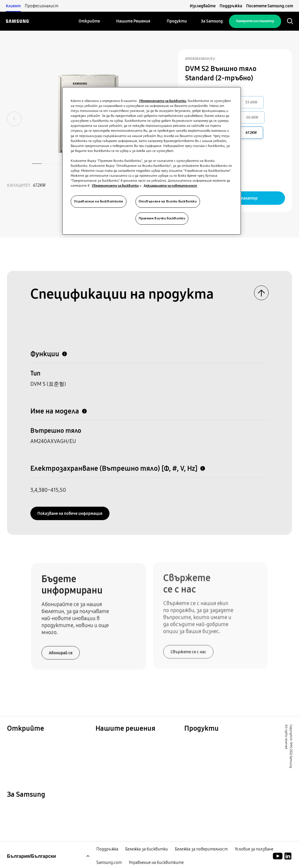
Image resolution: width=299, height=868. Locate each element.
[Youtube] (279, 857)
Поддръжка (231, 6)
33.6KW (251, 102)
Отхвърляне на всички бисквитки (168, 201)
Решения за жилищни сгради (42, 741)
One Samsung (23, 763)
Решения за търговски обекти (45, 748)
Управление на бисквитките (156, 863)
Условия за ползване (254, 850)
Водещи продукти (207, 741)
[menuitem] (89, 21)
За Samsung (21, 807)
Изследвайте (203, 6)
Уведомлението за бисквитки (162, 101)
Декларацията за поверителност (170, 186)
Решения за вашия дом (123, 741)
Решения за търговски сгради (132, 748)
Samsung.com (109, 863)
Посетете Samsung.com (270, 6)
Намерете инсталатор (255, 21)
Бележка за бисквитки (147, 850)
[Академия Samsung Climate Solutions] (288, 857)
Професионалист (42, 6)
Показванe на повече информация (70, 511)
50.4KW (252, 117)
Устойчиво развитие (33, 756)
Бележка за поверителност (201, 850)
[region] (152, 161)
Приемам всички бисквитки (162, 218)
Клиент (13, 6)
